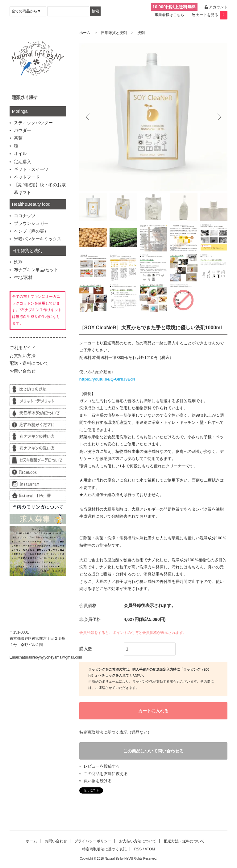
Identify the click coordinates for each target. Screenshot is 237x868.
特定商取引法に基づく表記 (104, 849)
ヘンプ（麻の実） (31, 231)
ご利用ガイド (23, 348)
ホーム (85, 33)
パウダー (23, 130)
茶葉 (18, 138)
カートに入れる (153, 711)
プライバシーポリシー (93, 842)
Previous (89, 117)
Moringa (20, 111)
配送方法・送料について (184, 842)
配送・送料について (29, 363)
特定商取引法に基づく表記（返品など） (115, 733)
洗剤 (141, 33)
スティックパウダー (33, 123)
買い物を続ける (98, 781)
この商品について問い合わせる (153, 751)
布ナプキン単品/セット (36, 270)
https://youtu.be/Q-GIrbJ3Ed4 (107, 379)
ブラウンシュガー (31, 223)
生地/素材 (23, 277)
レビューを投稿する (102, 767)
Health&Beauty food (31, 204)
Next (218, 117)
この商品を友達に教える (106, 774)
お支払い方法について (138, 842)
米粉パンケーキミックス (38, 239)
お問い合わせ (23, 371)
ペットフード (27, 177)
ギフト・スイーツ (31, 169)
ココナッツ (25, 216)
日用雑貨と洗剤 (114, 33)
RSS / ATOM (145, 849)
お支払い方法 (23, 356)
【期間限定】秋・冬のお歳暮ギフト (40, 189)
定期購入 (23, 162)
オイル (20, 154)
